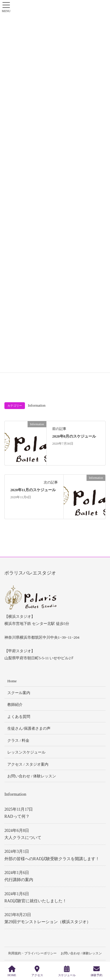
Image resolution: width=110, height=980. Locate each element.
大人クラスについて (23, 838)
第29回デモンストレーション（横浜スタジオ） (48, 922)
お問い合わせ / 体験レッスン (32, 776)
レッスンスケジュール (26, 752)
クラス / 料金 (18, 740)
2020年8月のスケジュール (74, 436)
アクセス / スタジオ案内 (28, 764)
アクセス (37, 971)
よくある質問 (19, 717)
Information (37, 405)
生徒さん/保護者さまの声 (29, 728)
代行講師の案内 (19, 880)
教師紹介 (15, 705)
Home (12, 681)
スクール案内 (19, 693)
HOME (12, 971)
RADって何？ (17, 816)
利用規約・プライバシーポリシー (32, 953)
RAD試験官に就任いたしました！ (35, 901)
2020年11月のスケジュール (33, 490)
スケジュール (67, 971)
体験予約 (97, 971)
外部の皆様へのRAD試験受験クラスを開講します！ (52, 859)
